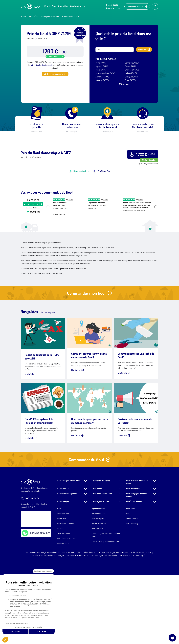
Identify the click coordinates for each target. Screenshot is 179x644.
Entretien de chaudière (66, 592)
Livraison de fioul (63, 602)
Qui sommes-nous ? (99, 582)
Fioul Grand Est (63, 558)
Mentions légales (98, 587)
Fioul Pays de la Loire (100, 571)
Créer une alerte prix (55, 74)
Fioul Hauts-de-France (101, 550)
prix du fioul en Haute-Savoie (42, 65)
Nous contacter (97, 597)
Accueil (23, 16)
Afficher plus (124, 84)
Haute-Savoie (67, 16)
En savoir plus (36, 131)
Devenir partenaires (99, 592)
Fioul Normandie (133, 558)
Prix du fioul (50, 6)
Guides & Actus (78, 6)
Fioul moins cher (63, 612)
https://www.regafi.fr (139, 624)
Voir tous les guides (48, 381)
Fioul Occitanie (98, 558)
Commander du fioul (90, 529)
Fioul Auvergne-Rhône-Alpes (69, 550)
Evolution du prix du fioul (66, 607)
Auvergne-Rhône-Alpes (50, 16)
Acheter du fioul (63, 582)
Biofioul (60, 597)
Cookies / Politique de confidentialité (105, 610)
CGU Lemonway (132, 592)
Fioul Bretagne (63, 571)
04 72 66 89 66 (30, 567)
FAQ (128, 582)
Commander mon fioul (137, 6)
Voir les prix (144, 50)
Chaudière (63, 6)
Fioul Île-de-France (134, 571)
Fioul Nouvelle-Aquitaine (67, 563)
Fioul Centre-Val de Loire (102, 563)
